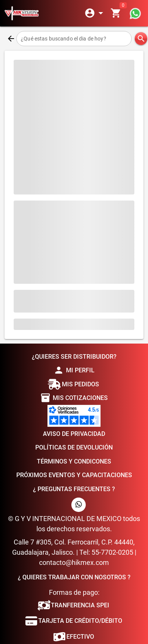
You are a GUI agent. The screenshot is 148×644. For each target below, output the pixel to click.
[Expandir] (95, 13)
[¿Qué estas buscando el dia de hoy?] (74, 39)
